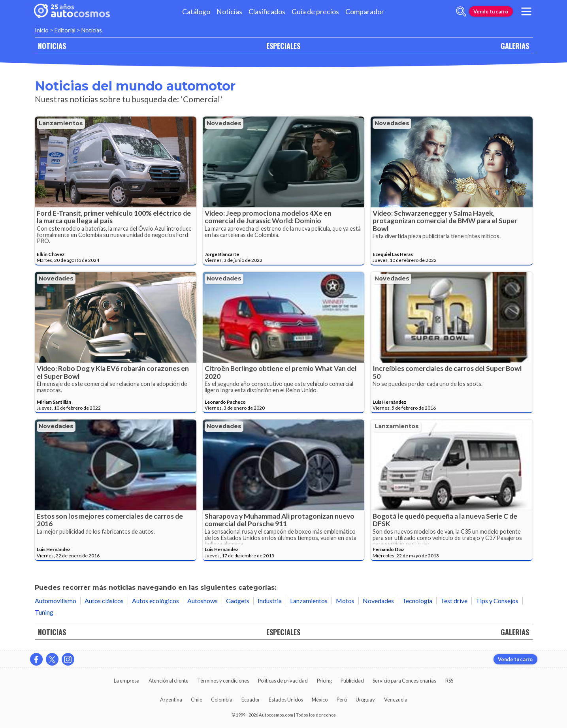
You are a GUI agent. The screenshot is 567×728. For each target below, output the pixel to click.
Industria (270, 601)
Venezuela (396, 700)
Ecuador (251, 700)
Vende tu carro (491, 11)
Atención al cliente (169, 681)
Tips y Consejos (497, 601)
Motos (345, 601)
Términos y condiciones (223, 681)
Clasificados (267, 12)
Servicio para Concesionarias (404, 681)
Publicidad (352, 681)
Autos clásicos (104, 601)
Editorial (65, 30)
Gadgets (238, 601)
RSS (449, 681)
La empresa (127, 681)
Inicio (42, 30)
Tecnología (417, 601)
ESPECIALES (283, 46)
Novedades (224, 123)
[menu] (526, 11)
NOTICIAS (52, 46)
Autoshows (202, 601)
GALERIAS (515, 46)
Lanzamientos (61, 123)
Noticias (229, 12)
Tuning (44, 612)
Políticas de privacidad (283, 681)
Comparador (365, 12)
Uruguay (365, 700)
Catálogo (196, 12)
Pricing (324, 681)
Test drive (454, 601)
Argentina (171, 700)
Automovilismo (56, 601)
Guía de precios (315, 12)
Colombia (222, 700)
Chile (197, 700)
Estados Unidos (286, 700)
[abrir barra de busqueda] (461, 11)
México (320, 700)
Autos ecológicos (155, 601)
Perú (342, 700)
